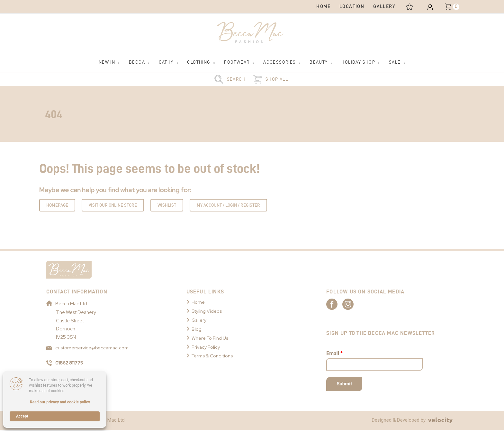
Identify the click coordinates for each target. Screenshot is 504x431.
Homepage (57, 206)
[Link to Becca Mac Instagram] (360, 305)
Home (198, 303)
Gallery (199, 321)
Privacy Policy (207, 347)
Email (334, 354)
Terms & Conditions (213, 356)
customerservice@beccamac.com (88, 348)
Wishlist (167, 206)
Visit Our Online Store (113, 206)
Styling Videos (207, 312)
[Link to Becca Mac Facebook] (337, 305)
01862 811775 (66, 364)
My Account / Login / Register (228, 206)
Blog (197, 330)
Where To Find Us (211, 338)
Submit (344, 385)
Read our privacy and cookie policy (60, 402)
